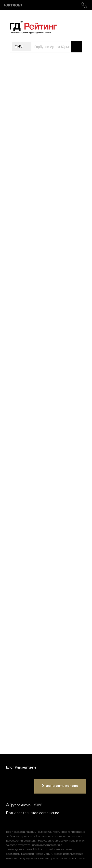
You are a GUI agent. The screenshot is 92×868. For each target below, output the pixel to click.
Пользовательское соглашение (33, 813)
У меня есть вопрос (60, 786)
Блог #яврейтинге (21, 768)
